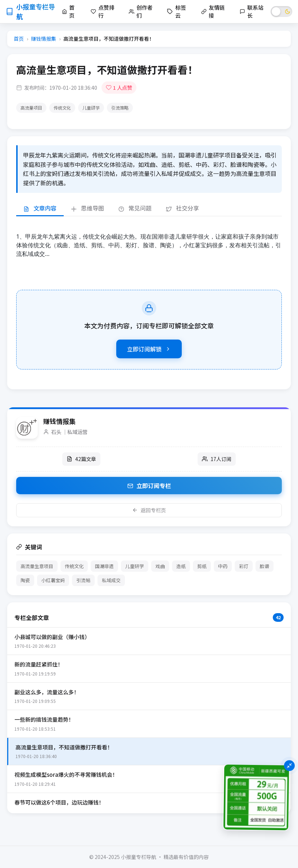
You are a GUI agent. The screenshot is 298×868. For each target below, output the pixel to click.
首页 (19, 39)
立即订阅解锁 (149, 349)
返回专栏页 (149, 510)
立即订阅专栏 (149, 486)
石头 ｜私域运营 (69, 432)
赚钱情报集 (44, 39)
